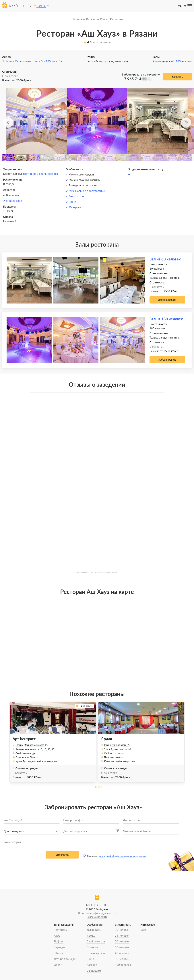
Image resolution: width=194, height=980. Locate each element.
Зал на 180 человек (166, 319)
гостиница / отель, (35, 174)
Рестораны (61, 930)
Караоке (92, 965)
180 (178, 61)
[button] (8, 123)
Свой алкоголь (96, 941)
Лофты (58, 941)
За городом (94, 930)
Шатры (58, 953)
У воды (91, 935)
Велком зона (77, 196)
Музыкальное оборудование (87, 191)
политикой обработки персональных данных (123, 856)
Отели (58, 965)
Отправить (62, 855)
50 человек (122, 959)
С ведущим (94, 971)
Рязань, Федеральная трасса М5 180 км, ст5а (34, 61)
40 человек (122, 953)
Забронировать (167, 300)
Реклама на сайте (97, 917)
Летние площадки (65, 959)
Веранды (59, 947)
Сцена (72, 202)
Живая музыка (96, 953)
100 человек (123, 965)
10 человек (122, 930)
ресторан (54, 174)
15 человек (122, 935)
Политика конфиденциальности (97, 913)
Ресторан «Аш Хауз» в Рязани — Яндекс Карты (97, 572)
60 (173, 61)
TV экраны (75, 207)
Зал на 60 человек (165, 259)
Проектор (93, 947)
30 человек (122, 947)
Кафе (57, 935)
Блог (143, 930)
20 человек (122, 941)
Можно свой (14, 201)
